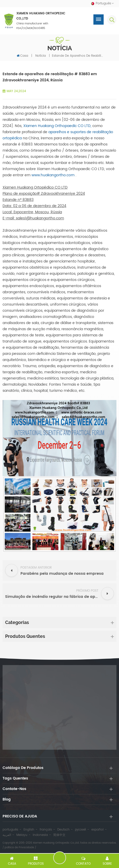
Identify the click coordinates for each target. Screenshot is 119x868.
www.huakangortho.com (53, 175)
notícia (41, 56)
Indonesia (40, 835)
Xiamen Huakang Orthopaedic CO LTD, (57, 126)
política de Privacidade (19, 847)
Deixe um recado (60, 858)
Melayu (22, 835)
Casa (22, 56)
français (46, 830)
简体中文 (59, 835)
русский (80, 830)
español (98, 830)
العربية (7, 835)
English (29, 830)
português (10, 830)
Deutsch (63, 830)
